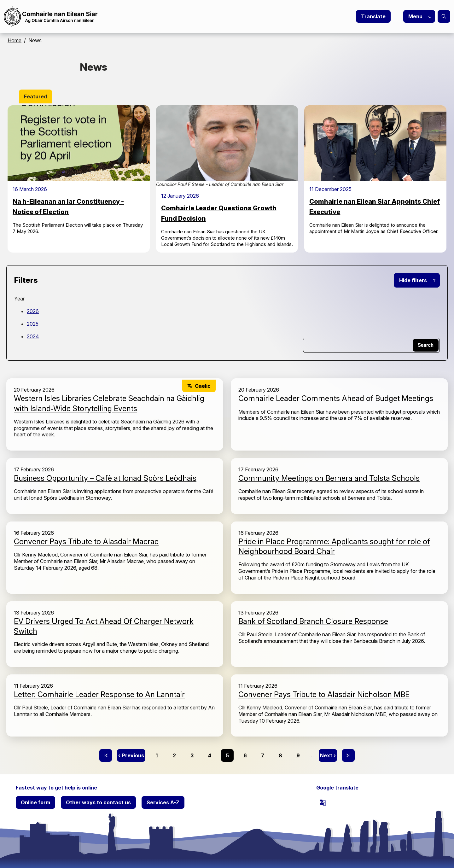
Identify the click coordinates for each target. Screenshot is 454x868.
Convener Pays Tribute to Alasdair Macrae (86, 542)
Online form (35, 802)
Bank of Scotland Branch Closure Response (313, 621)
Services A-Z (163, 802)
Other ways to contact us (98, 802)
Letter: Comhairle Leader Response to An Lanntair (99, 694)
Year (19, 299)
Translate (373, 16)
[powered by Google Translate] (323, 802)
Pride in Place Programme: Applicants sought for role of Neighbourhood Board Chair (334, 546)
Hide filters (413, 280)
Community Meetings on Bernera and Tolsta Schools (329, 478)
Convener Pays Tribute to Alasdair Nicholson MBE (324, 694)
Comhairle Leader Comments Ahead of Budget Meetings (336, 398)
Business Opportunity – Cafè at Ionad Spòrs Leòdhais (105, 478)
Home (15, 40)
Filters (26, 280)
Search (444, 16)
